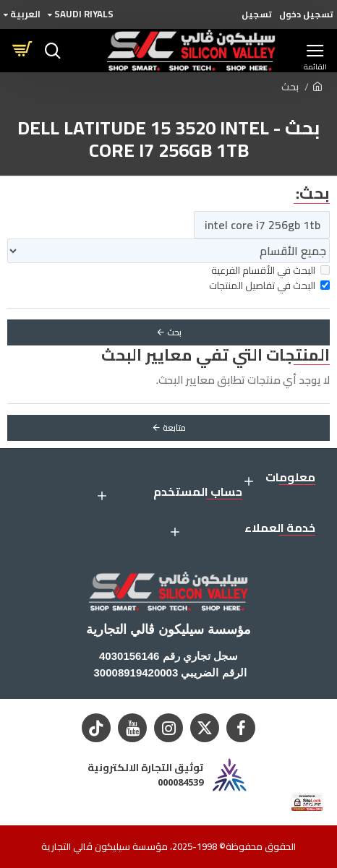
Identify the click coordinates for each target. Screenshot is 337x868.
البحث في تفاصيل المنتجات (269, 286)
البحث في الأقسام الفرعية (270, 271)
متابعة (174, 427)
